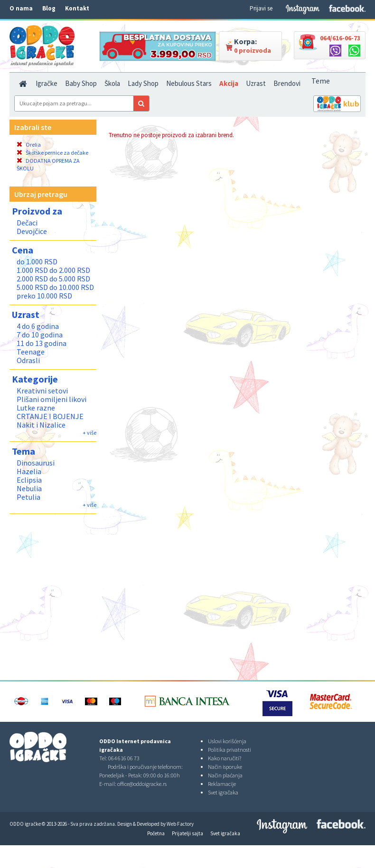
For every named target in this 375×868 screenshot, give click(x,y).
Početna (156, 833)
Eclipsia (29, 480)
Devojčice (32, 231)
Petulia (28, 497)
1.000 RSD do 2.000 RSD (53, 270)
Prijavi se (261, 8)
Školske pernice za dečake (52, 153)
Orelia (29, 145)
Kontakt (77, 8)
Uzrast (256, 83)
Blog (49, 8)
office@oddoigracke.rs (142, 784)
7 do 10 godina (40, 335)
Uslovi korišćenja (227, 741)
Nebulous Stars (189, 83)
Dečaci (27, 223)
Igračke (47, 83)
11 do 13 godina (42, 343)
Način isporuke (225, 767)
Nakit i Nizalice (41, 425)
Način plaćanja (225, 775)
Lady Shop (143, 83)
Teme (321, 81)
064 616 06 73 (124, 758)
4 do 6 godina (38, 326)
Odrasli (28, 360)
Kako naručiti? (225, 758)
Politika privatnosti (230, 750)
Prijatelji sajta (187, 833)
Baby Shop (81, 83)
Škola (112, 83)
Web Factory (180, 824)
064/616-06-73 (340, 38)
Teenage (31, 352)
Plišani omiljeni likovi (52, 399)
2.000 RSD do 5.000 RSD (53, 279)
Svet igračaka (223, 792)
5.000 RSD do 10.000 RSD (55, 287)
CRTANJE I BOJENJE (50, 416)
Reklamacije (222, 784)
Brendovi (287, 83)
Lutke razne (36, 408)
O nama (21, 8)
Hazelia (29, 471)
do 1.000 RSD (37, 261)
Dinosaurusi (36, 463)
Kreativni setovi (42, 391)
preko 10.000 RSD (44, 296)
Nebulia (29, 488)
